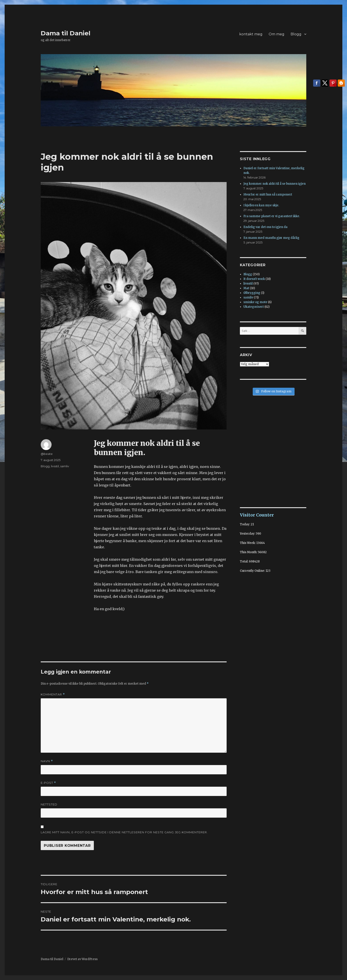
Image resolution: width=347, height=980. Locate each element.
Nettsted (49, 804)
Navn (47, 761)
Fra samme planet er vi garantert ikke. (272, 216)
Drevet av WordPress (82, 959)
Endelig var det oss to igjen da (265, 227)
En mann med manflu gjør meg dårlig (271, 238)
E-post (48, 783)
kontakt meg (251, 34)
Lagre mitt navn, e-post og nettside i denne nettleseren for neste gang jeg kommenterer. (124, 832)
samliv (65, 466)
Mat (246, 288)
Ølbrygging (252, 293)
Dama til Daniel (66, 33)
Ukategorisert (254, 307)
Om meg (277, 34)
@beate (47, 454)
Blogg (296, 34)
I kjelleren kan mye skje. (261, 205)
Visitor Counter (257, 515)
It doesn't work (254, 279)
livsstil (55, 466)
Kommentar (53, 694)
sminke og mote (255, 302)
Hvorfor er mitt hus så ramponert (268, 195)
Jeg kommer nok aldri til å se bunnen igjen (275, 184)
